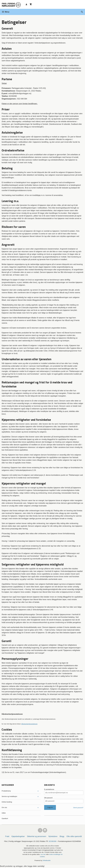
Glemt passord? (78, 808)
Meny (5, 12)
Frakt (7, 837)
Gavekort (5, 818)
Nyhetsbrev (53, 837)
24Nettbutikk (46, 861)
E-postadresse (49, 789)
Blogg (62, 837)
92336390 (53, 842)
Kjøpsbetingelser (18, 837)
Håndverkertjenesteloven (29, 724)
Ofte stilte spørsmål (74, 837)
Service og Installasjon (9, 796)
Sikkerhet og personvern (37, 837)
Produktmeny (6, 791)
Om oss (4, 807)
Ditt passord (48, 798)
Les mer (43, 855)
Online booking (7, 802)
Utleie (4, 813)
